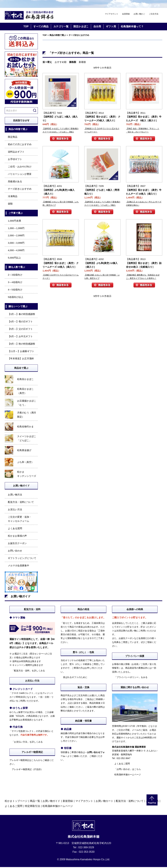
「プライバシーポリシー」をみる (131, 678)
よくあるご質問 (122, 765)
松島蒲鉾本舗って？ (132, 27)
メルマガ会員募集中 (19, 566)
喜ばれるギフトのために (75, 678)
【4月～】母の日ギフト (20, 322)
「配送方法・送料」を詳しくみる (28, 671)
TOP (26, 27)
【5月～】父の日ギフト (20, 330)
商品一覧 (35, 802)
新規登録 (68, 802)
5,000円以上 (14, 259)
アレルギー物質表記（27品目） (27, 770)
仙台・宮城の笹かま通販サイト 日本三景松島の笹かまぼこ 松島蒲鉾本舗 (32, 16)
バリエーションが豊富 (20, 175)
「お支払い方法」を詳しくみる (27, 743)
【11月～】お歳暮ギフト (21, 352)
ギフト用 (111, 27)
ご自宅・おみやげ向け (20, 167)
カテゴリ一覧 (61, 27)
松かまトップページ (16, 802)
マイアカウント (112, 14)
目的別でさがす (21, 121)
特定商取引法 (32, 807)
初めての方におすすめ (20, 145)
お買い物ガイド (51, 802)
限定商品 (13, 138)
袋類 (10, 204)
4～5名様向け (15, 291)
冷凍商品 (13, 197)
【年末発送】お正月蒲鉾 (21, 359)
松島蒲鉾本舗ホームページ (128, 775)
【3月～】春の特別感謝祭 (22, 315)
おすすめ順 (61, 63)
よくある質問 (15, 529)
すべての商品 (41, 27)
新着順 (82, 63)
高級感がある (15, 182)
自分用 (97, 27)
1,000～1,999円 (16, 229)
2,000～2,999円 (16, 236)
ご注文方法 (154, 14)
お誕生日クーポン (17, 544)
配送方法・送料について (21, 503)
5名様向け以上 (16, 298)
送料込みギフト (16, 153)
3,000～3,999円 (16, 244)
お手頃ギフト (15, 160)
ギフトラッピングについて (22, 559)
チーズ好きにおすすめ (20, 190)
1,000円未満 (14, 222)
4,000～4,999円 (16, 251)
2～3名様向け (15, 276)
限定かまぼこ (81, 27)
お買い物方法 (15, 496)
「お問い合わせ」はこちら (128, 770)
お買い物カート (104, 802)
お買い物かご (139, 14)
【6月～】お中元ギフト (20, 337)
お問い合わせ (15, 551)
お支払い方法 (15, 510)
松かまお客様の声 (17, 537)
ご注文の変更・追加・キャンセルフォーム (20, 520)
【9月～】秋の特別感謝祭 (22, 345)
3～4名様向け (15, 283)
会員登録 (126, 14)
